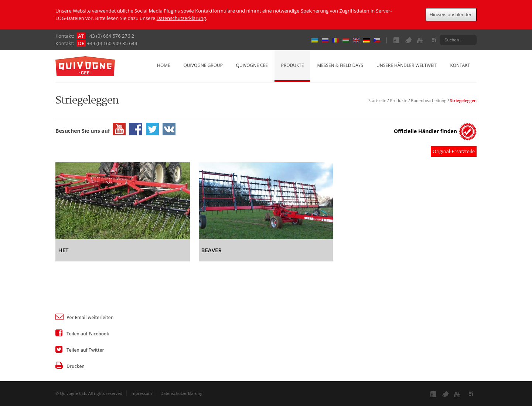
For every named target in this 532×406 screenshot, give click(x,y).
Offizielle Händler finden (425, 131)
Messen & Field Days (340, 65)
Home (164, 65)
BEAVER (212, 250)
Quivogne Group (203, 65)
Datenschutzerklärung (181, 18)
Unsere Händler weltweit (407, 65)
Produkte (293, 65)
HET (63, 250)
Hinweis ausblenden (451, 15)
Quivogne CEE (252, 65)
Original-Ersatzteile (454, 151)
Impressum (141, 393)
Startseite (377, 100)
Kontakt (460, 65)
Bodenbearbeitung (429, 100)
